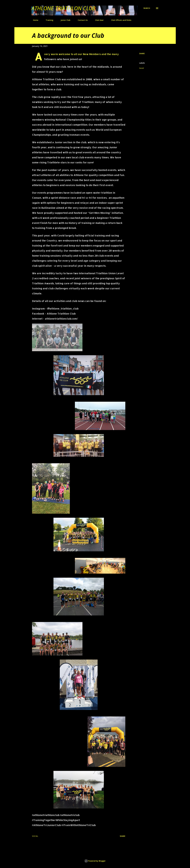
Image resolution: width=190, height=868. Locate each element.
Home (34, 20)
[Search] (147, 8)
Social (142, 68)
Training (48, 20)
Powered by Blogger (95, 861)
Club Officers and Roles (120, 20)
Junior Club (64, 20)
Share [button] (142, 53)
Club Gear (98, 20)
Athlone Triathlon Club (63, 8)
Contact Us (81, 20)
